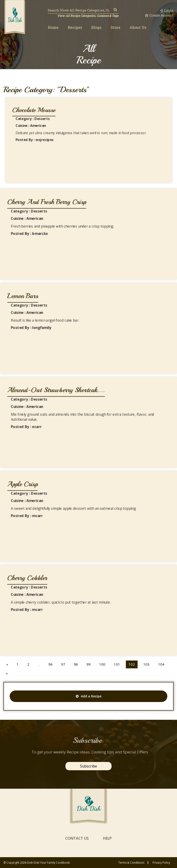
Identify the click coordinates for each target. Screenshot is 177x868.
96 (50, 664)
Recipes (75, 27)
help (107, 838)
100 (102, 664)
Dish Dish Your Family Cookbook (49, 863)
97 (63, 664)
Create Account (159, 15)
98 (76, 664)
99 (88, 664)
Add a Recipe (89, 696)
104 (161, 664)
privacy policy (161, 863)
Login (167, 11)
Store (115, 27)
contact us (77, 838)
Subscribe (88, 766)
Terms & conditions (131, 863)
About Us (138, 27)
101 (117, 664)
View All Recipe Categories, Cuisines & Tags (88, 16)
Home (53, 27)
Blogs (96, 27)
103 (146, 664)
